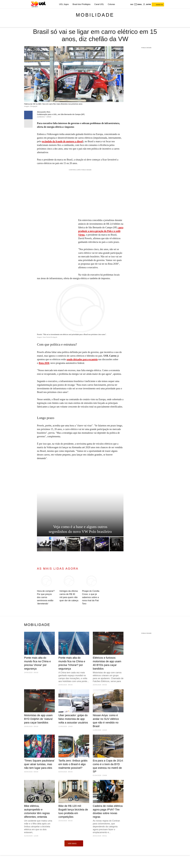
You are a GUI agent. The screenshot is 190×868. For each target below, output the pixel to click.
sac (132, 4)
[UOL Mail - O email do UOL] (138, 4)
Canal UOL (99, 4)
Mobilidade (95, 15)
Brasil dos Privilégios (82, 4)
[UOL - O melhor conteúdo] (38, 4)
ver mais (74, 843)
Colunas (111, 4)
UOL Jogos (64, 4)
